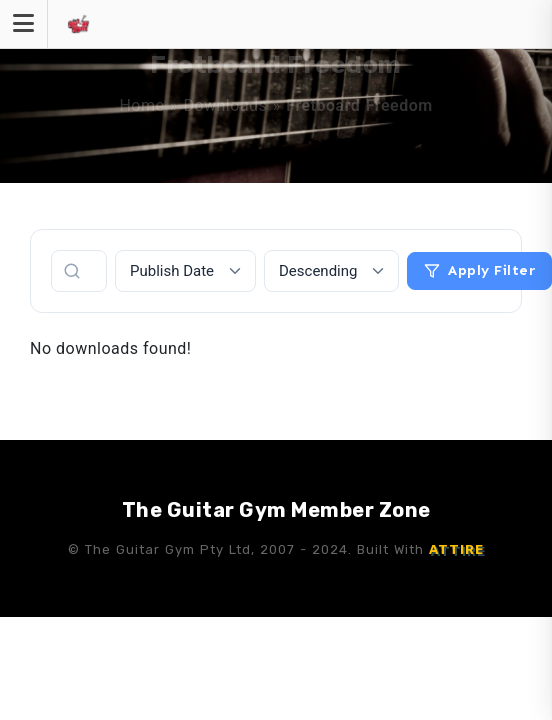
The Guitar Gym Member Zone (276, 510)
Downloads (225, 105)
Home (141, 105)
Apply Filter (479, 270)
